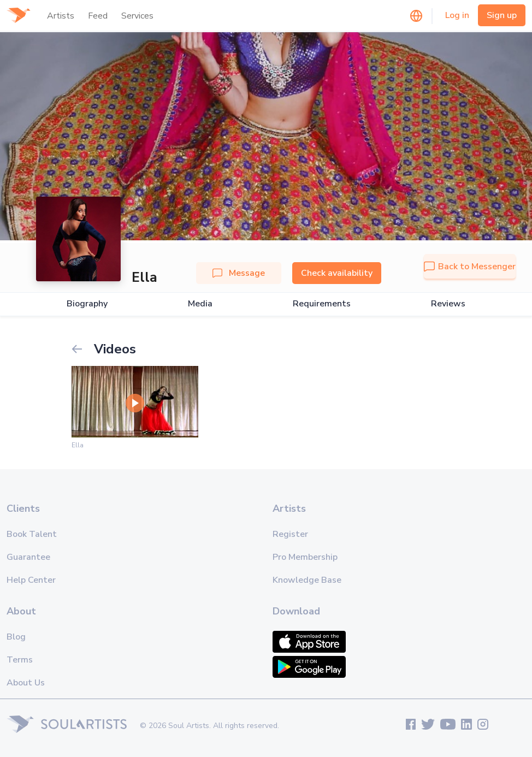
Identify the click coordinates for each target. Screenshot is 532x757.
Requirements (322, 304)
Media (200, 304)
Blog (16, 637)
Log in (457, 15)
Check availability (337, 273)
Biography (87, 304)
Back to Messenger (470, 267)
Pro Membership (305, 557)
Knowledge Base (307, 580)
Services (137, 16)
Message (239, 273)
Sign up (502, 15)
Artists (61, 16)
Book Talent (32, 534)
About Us (26, 683)
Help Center (31, 580)
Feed (98, 16)
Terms (20, 660)
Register (290, 534)
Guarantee (28, 557)
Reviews (448, 304)
